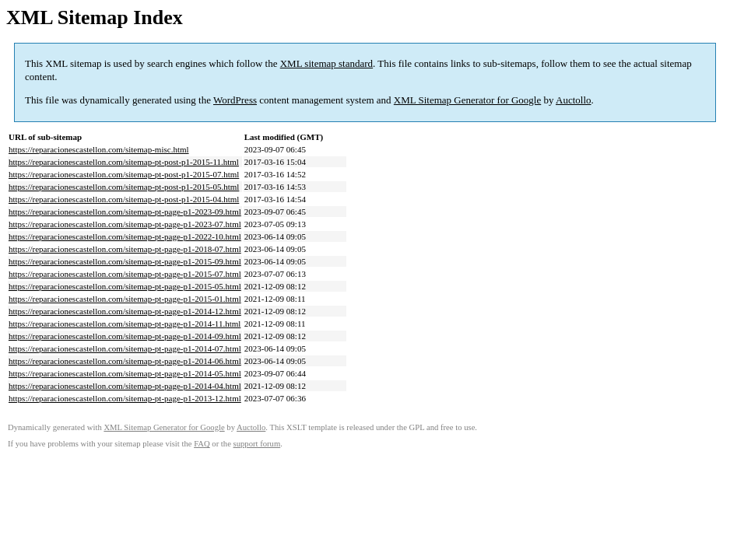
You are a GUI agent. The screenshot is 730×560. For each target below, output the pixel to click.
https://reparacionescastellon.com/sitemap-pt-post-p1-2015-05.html (124, 187)
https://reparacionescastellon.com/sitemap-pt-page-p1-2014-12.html (125, 311)
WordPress (235, 100)
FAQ (202, 444)
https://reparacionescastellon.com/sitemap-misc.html (99, 149)
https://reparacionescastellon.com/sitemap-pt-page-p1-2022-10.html (125, 236)
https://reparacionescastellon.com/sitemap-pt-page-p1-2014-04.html (125, 386)
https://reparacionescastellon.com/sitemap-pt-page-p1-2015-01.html (125, 299)
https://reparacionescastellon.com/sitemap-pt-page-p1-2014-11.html (125, 324)
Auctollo (574, 100)
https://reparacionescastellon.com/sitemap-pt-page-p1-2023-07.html (125, 224)
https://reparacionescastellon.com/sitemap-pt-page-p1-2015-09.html (125, 261)
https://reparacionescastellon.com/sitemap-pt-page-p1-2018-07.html (125, 249)
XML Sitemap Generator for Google (467, 100)
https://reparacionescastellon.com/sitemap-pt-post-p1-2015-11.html (124, 162)
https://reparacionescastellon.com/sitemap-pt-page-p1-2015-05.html (125, 286)
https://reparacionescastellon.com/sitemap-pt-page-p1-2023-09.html (125, 212)
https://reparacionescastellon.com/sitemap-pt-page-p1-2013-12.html (125, 398)
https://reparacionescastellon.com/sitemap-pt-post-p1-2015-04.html (124, 199)
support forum (257, 444)
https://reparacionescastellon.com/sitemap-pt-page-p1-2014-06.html (125, 361)
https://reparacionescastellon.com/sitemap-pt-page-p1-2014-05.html (125, 373)
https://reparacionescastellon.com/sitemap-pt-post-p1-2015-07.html (124, 174)
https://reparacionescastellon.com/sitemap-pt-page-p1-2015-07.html (125, 274)
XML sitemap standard (326, 63)
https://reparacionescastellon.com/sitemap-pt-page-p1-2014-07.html (125, 348)
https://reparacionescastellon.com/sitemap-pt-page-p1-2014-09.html (125, 336)
